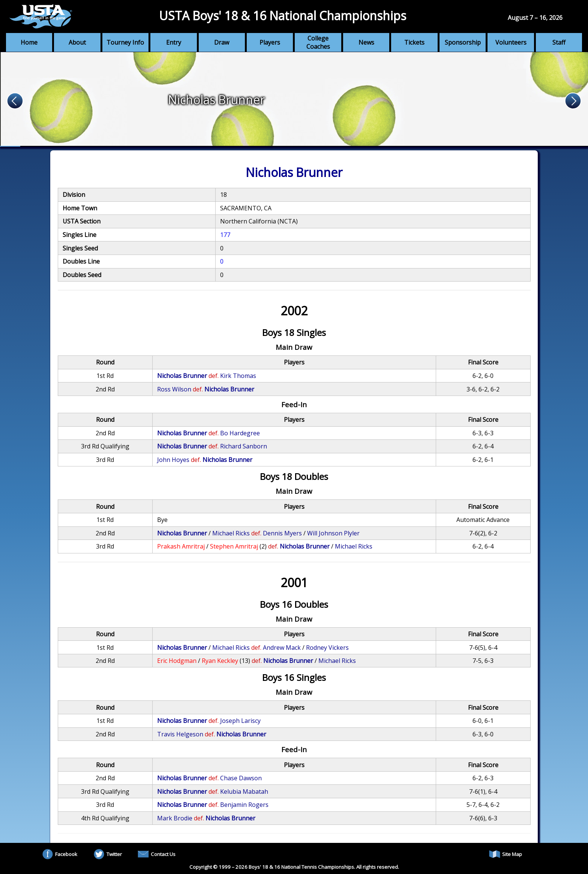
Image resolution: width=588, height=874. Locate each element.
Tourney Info (125, 42)
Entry (174, 42)
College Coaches (318, 42)
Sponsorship (463, 42)
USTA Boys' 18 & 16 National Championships (283, 16)
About (77, 42)
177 (225, 235)
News (366, 42)
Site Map (505, 854)
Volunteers (511, 42)
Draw (222, 42)
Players (270, 42)
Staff (559, 42)
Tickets (414, 42)
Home (29, 42)
